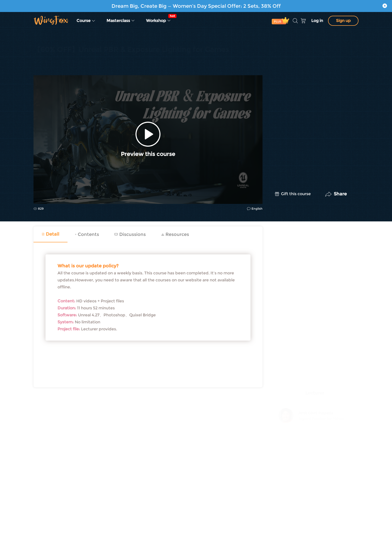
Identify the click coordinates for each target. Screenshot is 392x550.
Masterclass (121, 21)
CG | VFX (41, 62)
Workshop (160, 18)
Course (86, 21)
